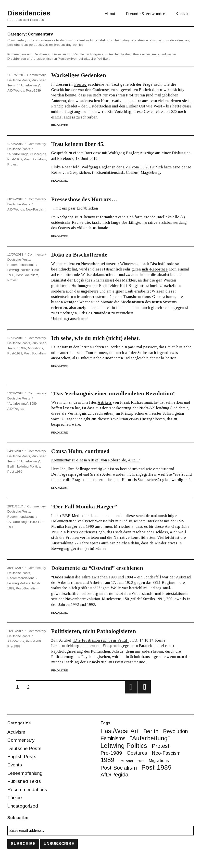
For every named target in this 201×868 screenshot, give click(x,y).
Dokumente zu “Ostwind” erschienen (97, 568)
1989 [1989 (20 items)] (107, 760)
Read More (59, 125)
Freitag (80, 84)
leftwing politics (19, 270)
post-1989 (33, 90)
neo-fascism (36, 209)
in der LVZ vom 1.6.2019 (133, 167)
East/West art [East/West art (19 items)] (120, 731)
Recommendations (21, 265)
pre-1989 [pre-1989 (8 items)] (111, 753)
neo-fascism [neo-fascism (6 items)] (166, 753)
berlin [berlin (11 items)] (151, 731)
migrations (36, 348)
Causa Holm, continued (80, 451)
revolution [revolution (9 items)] (175, 731)
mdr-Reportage (155, 269)
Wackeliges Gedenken (79, 75)
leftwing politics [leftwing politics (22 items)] (124, 746)
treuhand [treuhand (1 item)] (126, 761)
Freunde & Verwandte (146, 14)
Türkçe (15, 798)
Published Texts (24, 781)
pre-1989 (14, 646)
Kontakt (183, 14)
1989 (23, 348)
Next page (144, 687)
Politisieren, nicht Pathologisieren (94, 631)
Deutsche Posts (19, 80)
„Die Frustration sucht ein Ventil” (101, 640)
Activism (16, 732)
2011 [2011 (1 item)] (141, 761)
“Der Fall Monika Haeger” (84, 507)
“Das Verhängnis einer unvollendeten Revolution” (113, 393)
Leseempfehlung (25, 773)
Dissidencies (29, 13)
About (110, 14)
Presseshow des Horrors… (84, 199)
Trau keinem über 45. (78, 144)
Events (15, 765)
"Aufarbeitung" (30, 85)
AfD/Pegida (16, 90)
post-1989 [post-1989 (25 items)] (157, 768)
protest (12, 164)
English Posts (22, 757)
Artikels (105, 402)
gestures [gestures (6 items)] (137, 753)
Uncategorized (23, 806)
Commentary (36, 75)
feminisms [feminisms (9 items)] (113, 739)
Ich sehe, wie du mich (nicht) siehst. (95, 338)
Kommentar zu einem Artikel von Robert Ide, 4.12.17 (96, 460)
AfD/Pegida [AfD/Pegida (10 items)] (114, 775)
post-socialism (35, 159)
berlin (11, 466)
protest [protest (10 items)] (161, 746)
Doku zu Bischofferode (79, 255)
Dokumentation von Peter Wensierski (83, 521)
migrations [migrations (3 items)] (159, 761)
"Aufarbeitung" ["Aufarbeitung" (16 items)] (150, 738)
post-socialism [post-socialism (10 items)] (119, 768)
